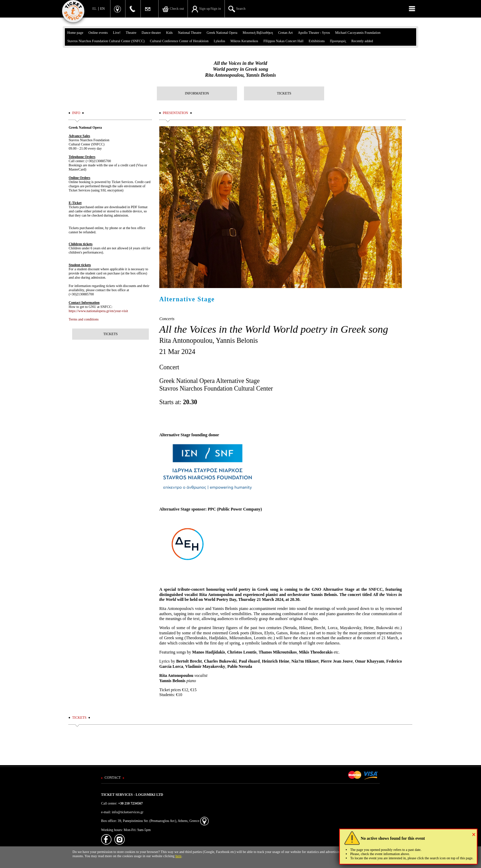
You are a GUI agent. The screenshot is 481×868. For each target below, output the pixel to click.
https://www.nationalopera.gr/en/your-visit (98, 311)
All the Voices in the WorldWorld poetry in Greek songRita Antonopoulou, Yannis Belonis (240, 69)
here (178, 856)
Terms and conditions (84, 319)
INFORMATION (197, 93)
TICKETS (284, 93)
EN (102, 9)
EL (94, 9)
